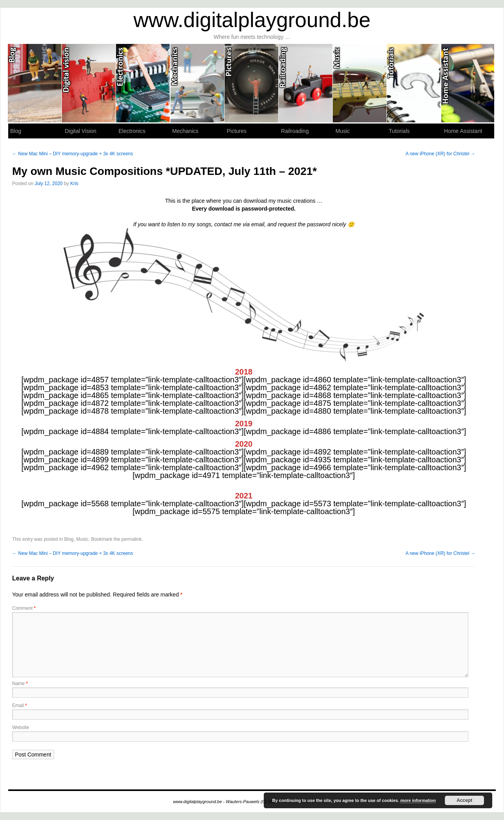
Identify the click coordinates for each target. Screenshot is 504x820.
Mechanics (198, 83)
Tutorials (414, 83)
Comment (24, 608)
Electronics (143, 83)
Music (360, 83)
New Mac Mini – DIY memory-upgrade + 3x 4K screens (73, 154)
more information (418, 800)
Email (20, 705)
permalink (132, 539)
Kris (74, 184)
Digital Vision (89, 83)
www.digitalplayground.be (252, 20)
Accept (464, 800)
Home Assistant (468, 83)
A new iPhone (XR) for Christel (441, 154)
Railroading (306, 83)
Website (21, 727)
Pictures (252, 83)
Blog (35, 83)
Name (20, 684)
